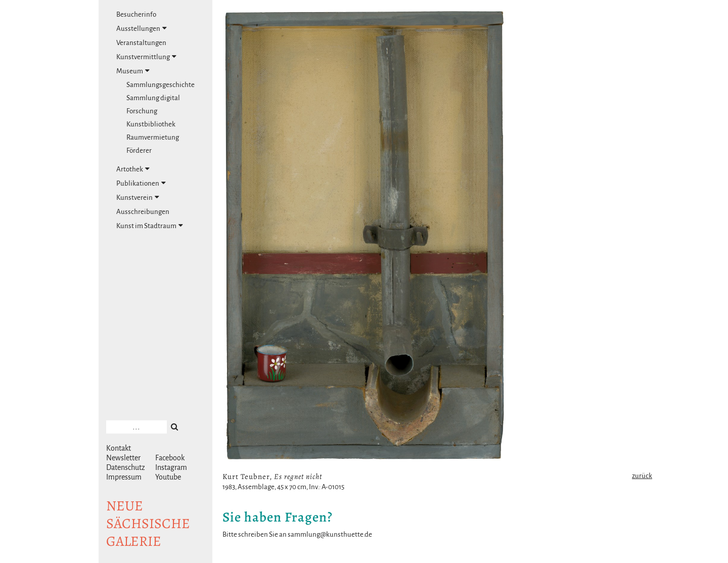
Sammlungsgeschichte (161, 85)
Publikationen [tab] (141, 183)
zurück (642, 476)
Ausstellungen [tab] (142, 28)
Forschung (142, 111)
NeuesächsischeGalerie (148, 524)
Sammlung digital (153, 98)
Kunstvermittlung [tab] (146, 57)
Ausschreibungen (143, 212)
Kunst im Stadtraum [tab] (150, 226)
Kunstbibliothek (151, 124)
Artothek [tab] (133, 169)
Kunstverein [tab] (138, 197)
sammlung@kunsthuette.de (330, 534)
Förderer (139, 150)
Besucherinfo (136, 14)
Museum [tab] (133, 71)
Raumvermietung (153, 137)
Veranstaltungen (141, 43)
